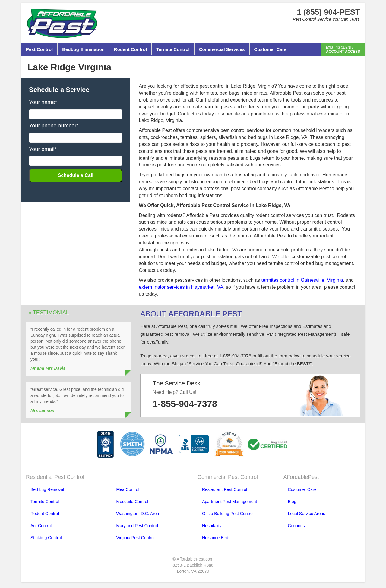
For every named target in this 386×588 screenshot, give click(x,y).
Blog (292, 502)
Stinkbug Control (46, 538)
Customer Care (271, 49)
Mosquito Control (132, 502)
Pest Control (39, 49)
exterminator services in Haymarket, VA (181, 287)
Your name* (43, 102)
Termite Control (173, 49)
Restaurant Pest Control (225, 489)
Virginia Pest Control (136, 538)
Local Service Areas (307, 514)
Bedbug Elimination (83, 49)
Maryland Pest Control (137, 526)
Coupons (296, 526)
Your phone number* (54, 126)
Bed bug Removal (47, 489)
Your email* (43, 149)
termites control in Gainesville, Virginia (302, 280)
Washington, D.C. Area (138, 514)
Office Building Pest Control (228, 514)
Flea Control (128, 489)
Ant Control (41, 526)
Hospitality (212, 526)
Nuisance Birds (216, 538)
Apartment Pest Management (229, 502)
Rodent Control (130, 49)
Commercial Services (222, 49)
